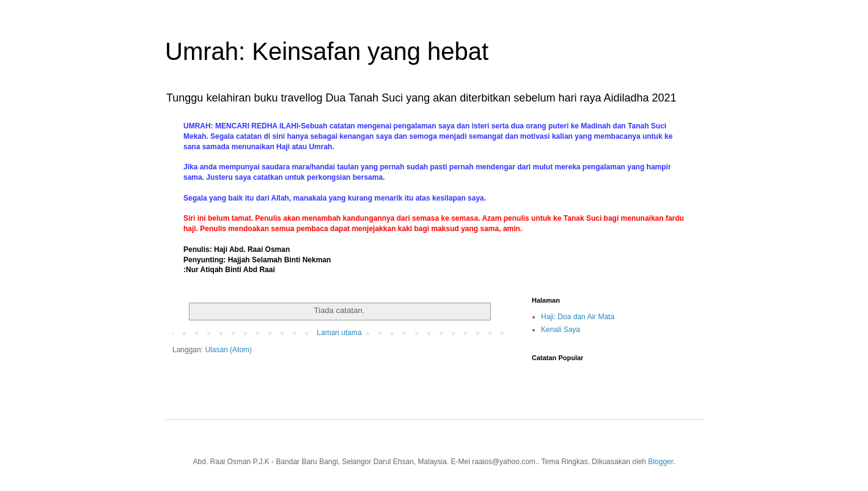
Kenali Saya (561, 330)
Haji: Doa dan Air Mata (578, 317)
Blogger (660, 462)
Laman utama (339, 333)
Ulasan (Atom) (228, 350)
